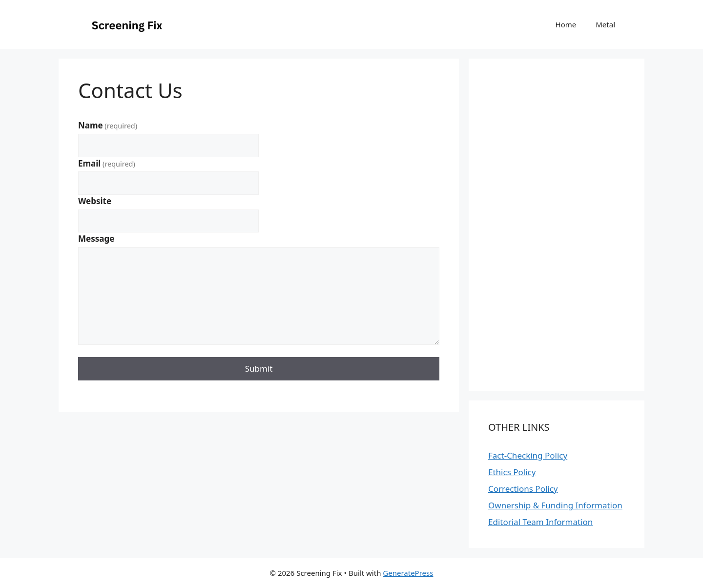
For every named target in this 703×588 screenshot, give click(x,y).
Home (566, 24)
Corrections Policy (523, 489)
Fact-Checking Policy (528, 455)
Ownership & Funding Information (555, 505)
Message (96, 239)
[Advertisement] (351, 562)
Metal (605, 24)
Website (95, 201)
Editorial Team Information (540, 522)
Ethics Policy (512, 472)
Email (107, 163)
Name (108, 125)
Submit (259, 368)
